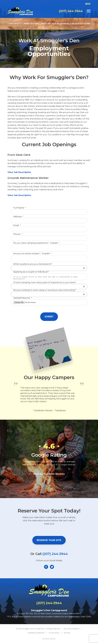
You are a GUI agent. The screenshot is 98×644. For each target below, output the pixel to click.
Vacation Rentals (59, 24)
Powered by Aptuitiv (49, 639)
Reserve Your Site (49, 540)
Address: (18, 217)
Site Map (67, 633)
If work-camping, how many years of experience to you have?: (45, 283)
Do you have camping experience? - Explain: (36, 243)
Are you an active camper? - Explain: (32, 254)
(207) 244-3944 (71, 11)
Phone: (18, 234)
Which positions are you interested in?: (33, 264)
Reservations (81, 24)
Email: (17, 225)
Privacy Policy (54, 633)
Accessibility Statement (36, 633)
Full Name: (19, 208)
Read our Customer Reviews (49, 474)
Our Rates (15, 24)
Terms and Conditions (71, 629)
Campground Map (34, 24)
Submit (49, 317)
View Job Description (20, 172)
